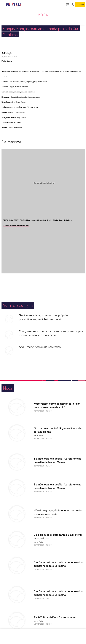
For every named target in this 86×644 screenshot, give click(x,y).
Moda (43, 15)
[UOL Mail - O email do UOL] (68, 5)
